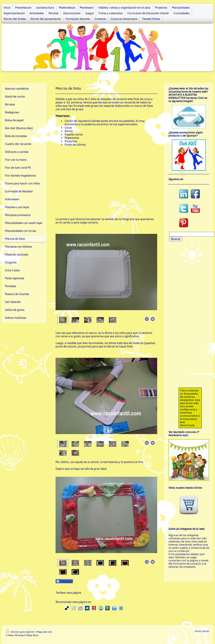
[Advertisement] (104, 182)
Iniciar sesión (202, 631)
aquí (185, 435)
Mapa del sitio (44, 632)
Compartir (64, 581)
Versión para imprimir (21, 632)
